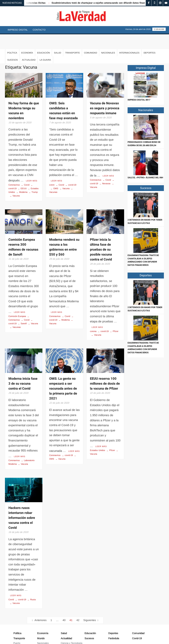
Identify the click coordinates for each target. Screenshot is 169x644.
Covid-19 (137, 621)
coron (52, 169)
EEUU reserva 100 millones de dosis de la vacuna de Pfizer (105, 368)
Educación (43, 38)
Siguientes (90, 603)
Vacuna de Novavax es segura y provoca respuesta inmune (105, 93)
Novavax (106, 168)
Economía (27, 38)
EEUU (24, 173)
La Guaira (45, 45)
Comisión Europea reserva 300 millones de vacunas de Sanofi (23, 232)
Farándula (114, 621)
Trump (35, 177)
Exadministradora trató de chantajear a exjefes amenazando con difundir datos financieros (106, 3)
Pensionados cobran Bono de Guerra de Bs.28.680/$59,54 (144, 129)
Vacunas (17, 311)
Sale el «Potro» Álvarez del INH (145, 163)
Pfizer (116, 315)
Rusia (33, 583)
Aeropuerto (19, 631)
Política (12, 38)
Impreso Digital (18, 30)
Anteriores (41, 603)
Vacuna (16, 180)
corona (93, 315)
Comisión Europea (17, 300)
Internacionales (129, 38)
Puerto (17, 626)
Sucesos (13, 45)
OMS (56, 173)
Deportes (150, 38)
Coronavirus (14, 169)
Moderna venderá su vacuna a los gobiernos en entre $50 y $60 (64, 232)
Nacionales (108, 38)
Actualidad (29, 45)
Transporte (73, 38)
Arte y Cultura (68, 631)
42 (78, 603)
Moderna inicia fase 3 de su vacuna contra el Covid (23, 368)
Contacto (39, 30)
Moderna (23, 177)
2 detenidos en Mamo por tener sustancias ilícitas (145, 207)
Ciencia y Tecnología (72, 626)
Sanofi (24, 308)
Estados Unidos (98, 434)
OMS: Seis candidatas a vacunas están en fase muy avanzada (63, 96)
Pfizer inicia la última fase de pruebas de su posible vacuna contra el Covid (101, 234)
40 (64, 603)
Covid (27, 169)
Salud (58, 38)
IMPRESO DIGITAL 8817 (139, 85)
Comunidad (91, 38)
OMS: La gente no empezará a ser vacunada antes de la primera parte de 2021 (63, 373)
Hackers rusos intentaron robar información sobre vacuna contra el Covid (22, 501)
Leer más (32, 165)
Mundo (41, 621)
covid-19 (72, 169)
